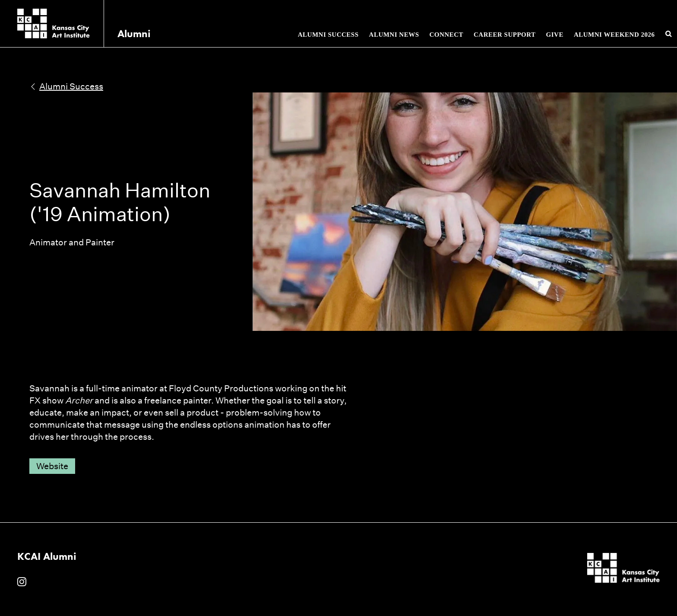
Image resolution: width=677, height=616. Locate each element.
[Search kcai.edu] (669, 34)
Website (52, 466)
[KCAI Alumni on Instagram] (22, 582)
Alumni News (394, 35)
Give (555, 35)
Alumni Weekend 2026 (614, 35)
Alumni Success (328, 35)
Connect (446, 35)
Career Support (505, 35)
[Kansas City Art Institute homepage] (54, 24)
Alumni (134, 33)
